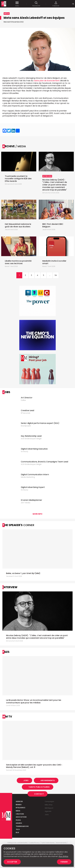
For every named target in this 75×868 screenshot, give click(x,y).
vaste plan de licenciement (47, 81)
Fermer (64, 862)
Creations (20, 814)
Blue (17, 832)
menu (17, 4)
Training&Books (22, 826)
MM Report (49, 808)
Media (18, 811)
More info (37, 514)
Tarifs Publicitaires (39, 787)
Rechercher (36, 4)
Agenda (48, 811)
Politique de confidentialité (17, 843)
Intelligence (21, 808)
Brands (19, 805)
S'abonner (56, 4)
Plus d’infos (63, 856)
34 (56, 275)
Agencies (19, 801)
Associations (21, 817)
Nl (73, 4)
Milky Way (49, 805)
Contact (39, 794)
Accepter (12, 862)
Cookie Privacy (34, 843)
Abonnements (48, 780)
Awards (19, 823)
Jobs (26, 780)
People (18, 820)
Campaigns (49, 801)
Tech (18, 829)
